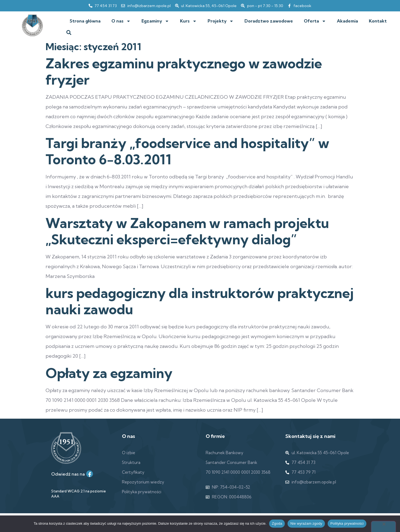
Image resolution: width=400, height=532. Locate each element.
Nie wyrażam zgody (306, 523)
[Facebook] (90, 474)
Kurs (188, 21)
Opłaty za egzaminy (109, 373)
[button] (69, 33)
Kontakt (378, 21)
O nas (121, 21)
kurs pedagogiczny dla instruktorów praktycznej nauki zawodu (200, 301)
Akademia (347, 21)
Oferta (315, 21)
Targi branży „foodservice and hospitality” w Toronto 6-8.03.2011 (187, 151)
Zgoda (277, 523)
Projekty (221, 21)
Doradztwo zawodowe (269, 21)
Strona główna (85, 21)
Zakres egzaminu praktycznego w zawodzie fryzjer (184, 72)
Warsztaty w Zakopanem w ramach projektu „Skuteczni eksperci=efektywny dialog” (187, 231)
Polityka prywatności (347, 523)
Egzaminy (155, 21)
